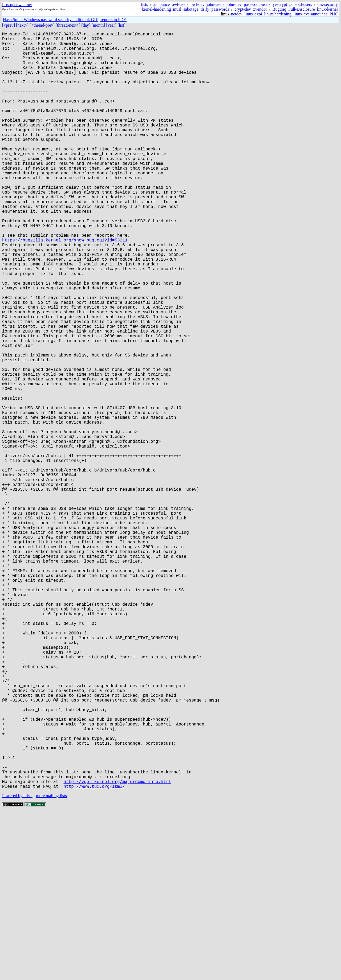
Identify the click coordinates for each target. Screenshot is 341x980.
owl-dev (197, 4)
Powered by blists (17, 964)
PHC (334, 14)
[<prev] (9, 25)
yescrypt (280, 4)
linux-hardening (278, 14)
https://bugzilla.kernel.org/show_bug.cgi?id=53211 (65, 287)
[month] (98, 25)
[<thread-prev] (42, 25)
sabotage (191, 9)
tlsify (205, 9)
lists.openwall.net (17, 5)
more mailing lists (51, 964)
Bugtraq (279, 9)
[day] (86, 25)
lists (144, 4)
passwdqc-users (257, 4)
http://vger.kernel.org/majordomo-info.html (117, 949)
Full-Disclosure (302, 9)
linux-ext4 (253, 14)
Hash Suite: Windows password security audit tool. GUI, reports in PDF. (65, 20)
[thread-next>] (68, 25)
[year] (111, 25)
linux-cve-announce (310, 14)
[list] (121, 25)
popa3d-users (301, 4)
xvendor (260, 9)
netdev (237, 14)
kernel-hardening (156, 9)
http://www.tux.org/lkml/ (94, 954)
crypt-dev (243, 9)
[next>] (22, 25)
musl (177, 9)
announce (162, 4)
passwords (220, 9)
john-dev (234, 4)
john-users (216, 4)
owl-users (180, 4)
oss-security (328, 4)
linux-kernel (327, 9)
